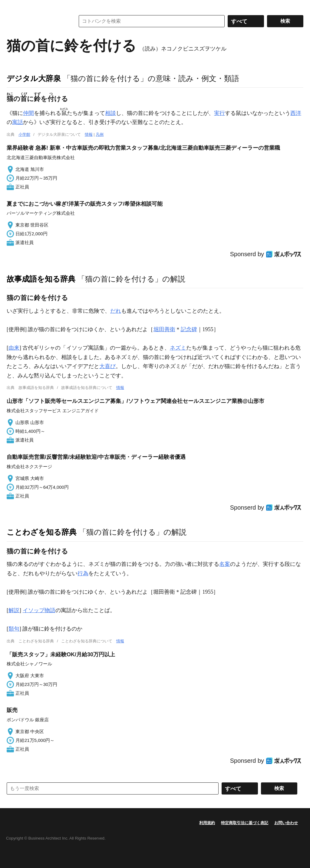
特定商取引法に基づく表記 (245, 823)
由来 (14, 348)
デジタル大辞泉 (34, 78)
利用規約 (207, 823)
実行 (219, 113)
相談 (110, 113)
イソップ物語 (39, 610)
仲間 (28, 113)
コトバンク (37, 21)
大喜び (107, 366)
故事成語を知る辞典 (41, 279)
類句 (14, 629)
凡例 (100, 134)
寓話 (18, 122)
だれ (116, 311)
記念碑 (189, 329)
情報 (89, 134)
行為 (83, 573)
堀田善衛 (164, 329)
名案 (225, 564)
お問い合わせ (286, 823)
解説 (14, 610)
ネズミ (178, 348)
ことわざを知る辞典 (42, 532)
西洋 (296, 113)
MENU (13, 6)
